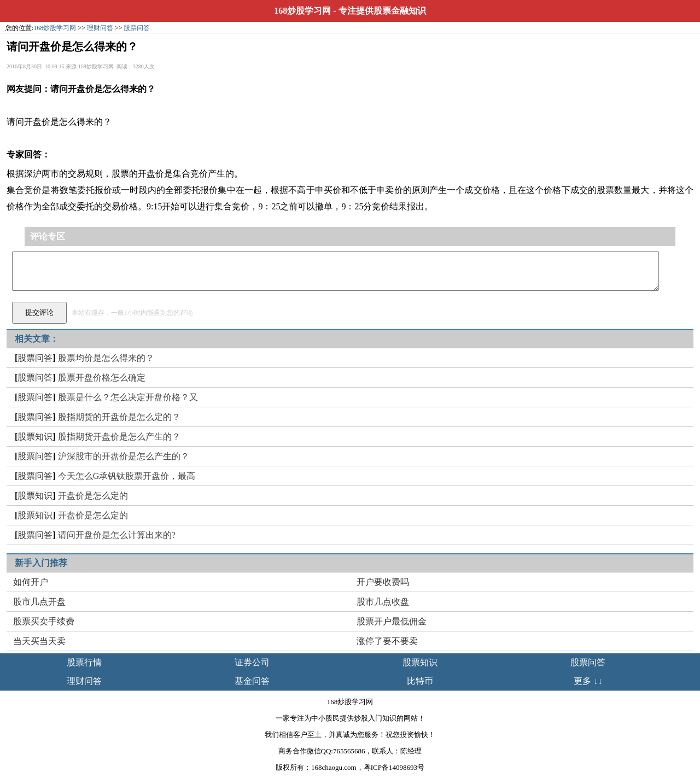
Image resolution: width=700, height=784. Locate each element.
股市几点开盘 (39, 602)
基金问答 (252, 681)
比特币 (420, 681)
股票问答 (137, 28)
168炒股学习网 (302, 11)
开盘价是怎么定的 (93, 496)
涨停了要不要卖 (387, 641)
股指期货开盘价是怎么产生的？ (119, 437)
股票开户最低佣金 (392, 621)
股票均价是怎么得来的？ (106, 358)
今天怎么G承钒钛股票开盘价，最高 (127, 476)
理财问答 (100, 28)
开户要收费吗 (383, 582)
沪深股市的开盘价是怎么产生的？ (124, 456)
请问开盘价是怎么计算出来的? (117, 535)
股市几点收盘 (383, 602)
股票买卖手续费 (44, 621)
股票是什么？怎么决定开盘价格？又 (128, 397)
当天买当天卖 (39, 641)
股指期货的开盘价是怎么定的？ (119, 417)
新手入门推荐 (41, 563)
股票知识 (35, 437)
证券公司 (252, 662)
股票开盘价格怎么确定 (102, 378)
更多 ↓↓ (588, 681)
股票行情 (84, 662)
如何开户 (31, 582)
